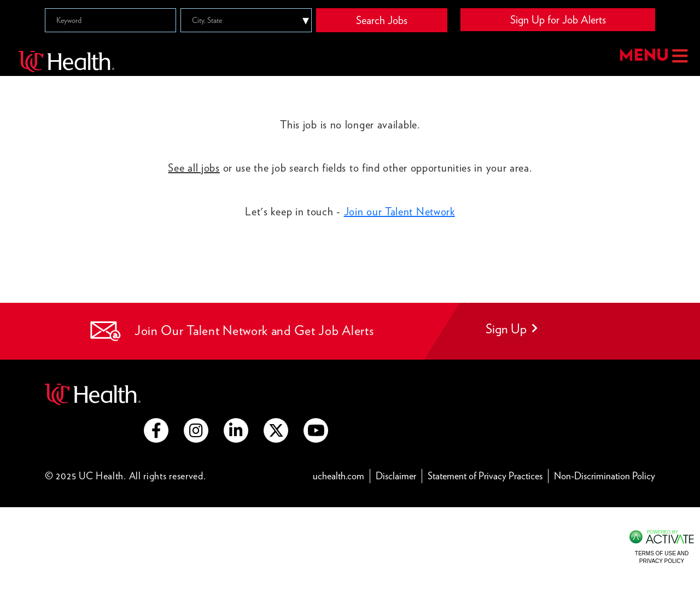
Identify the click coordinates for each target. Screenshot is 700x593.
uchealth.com (339, 476)
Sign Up (512, 329)
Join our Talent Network (399, 212)
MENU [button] (654, 56)
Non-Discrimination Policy (605, 476)
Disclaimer (396, 476)
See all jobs (194, 168)
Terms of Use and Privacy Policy (662, 557)
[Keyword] (110, 20)
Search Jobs (382, 20)
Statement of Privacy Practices (485, 476)
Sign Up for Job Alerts (558, 20)
